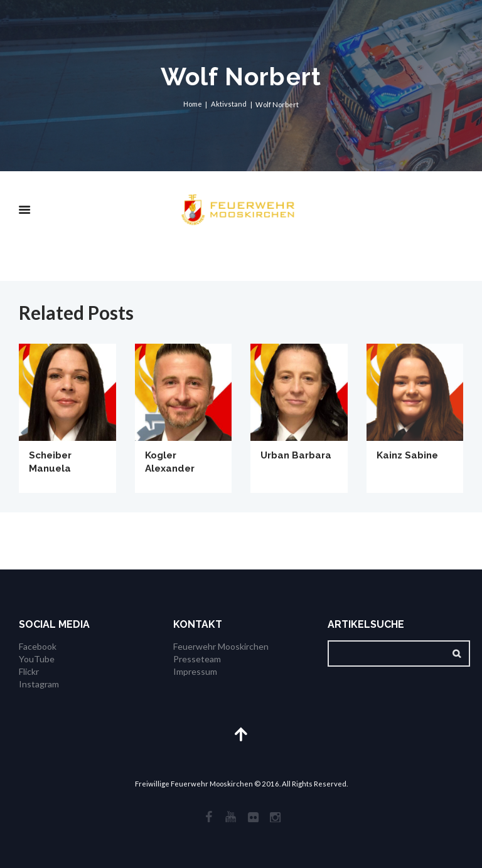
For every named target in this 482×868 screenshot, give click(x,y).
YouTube (37, 659)
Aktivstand (229, 104)
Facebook (38, 647)
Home (192, 104)
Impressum (195, 671)
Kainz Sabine (409, 455)
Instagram (39, 683)
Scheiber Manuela (52, 462)
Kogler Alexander (172, 462)
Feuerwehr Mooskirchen (221, 647)
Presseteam (197, 659)
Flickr (29, 671)
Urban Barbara (298, 455)
